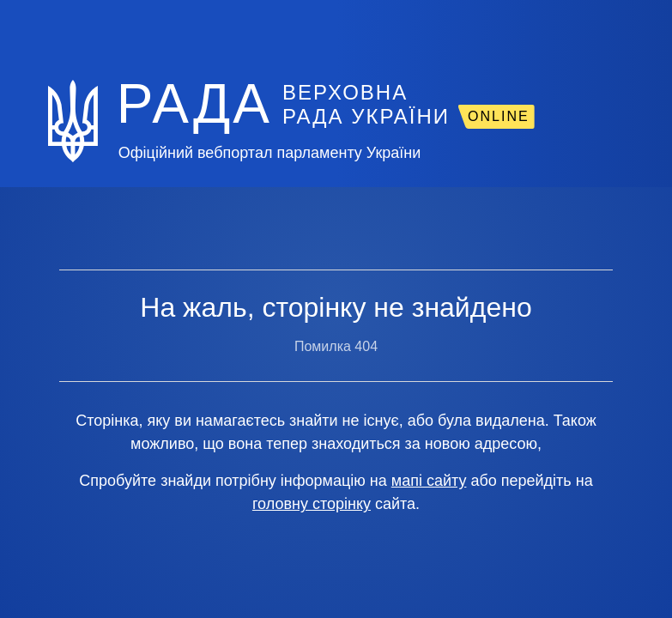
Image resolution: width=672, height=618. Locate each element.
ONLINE (499, 116)
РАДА (194, 104)
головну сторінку (312, 504)
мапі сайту (429, 481)
